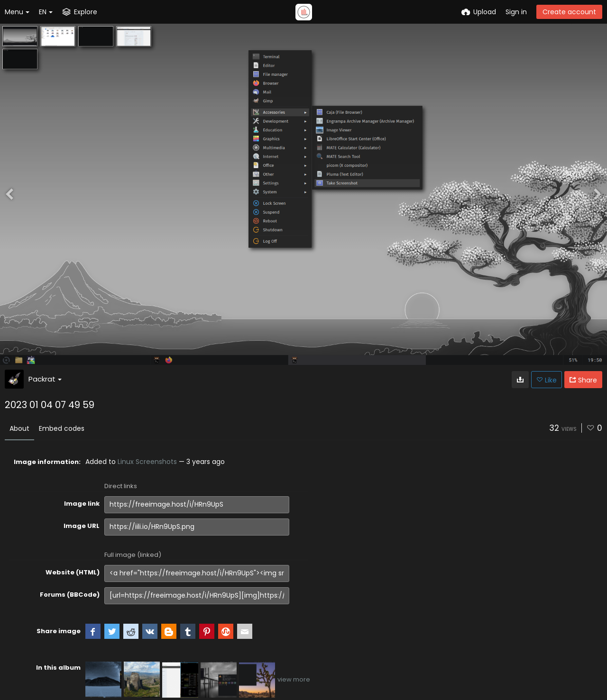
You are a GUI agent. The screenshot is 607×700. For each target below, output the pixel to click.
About (19, 428)
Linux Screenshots (147, 462)
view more (294, 679)
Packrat (45, 379)
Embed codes (62, 428)
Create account (569, 12)
